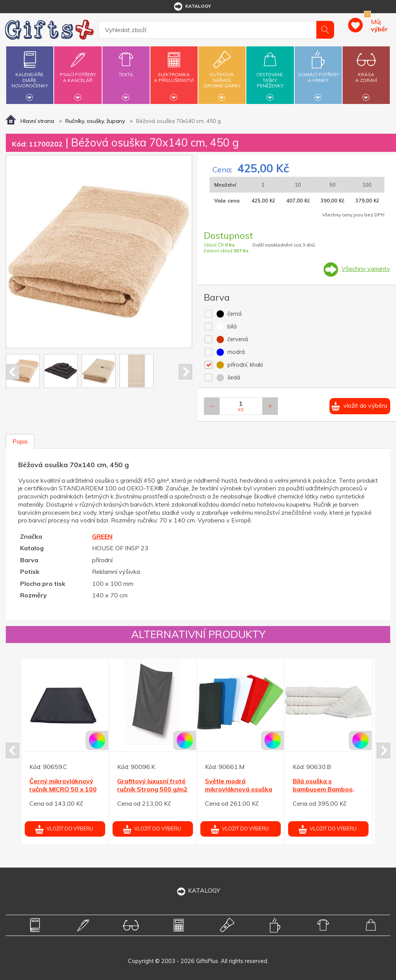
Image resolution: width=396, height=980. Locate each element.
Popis (20, 441)
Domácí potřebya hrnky (319, 73)
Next (185, 372)
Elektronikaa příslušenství (174, 73)
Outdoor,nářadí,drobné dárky (222, 74)
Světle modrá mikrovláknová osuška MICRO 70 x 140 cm (239, 789)
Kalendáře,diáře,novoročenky (30, 74)
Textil (126, 70)
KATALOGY (198, 890)
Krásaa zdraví (366, 73)
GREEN (102, 536)
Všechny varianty (366, 269)
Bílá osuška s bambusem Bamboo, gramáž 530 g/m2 (323, 789)
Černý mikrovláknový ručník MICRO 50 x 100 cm (63, 789)
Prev (13, 372)
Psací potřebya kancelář (78, 73)
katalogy (192, 7)
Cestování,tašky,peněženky (270, 74)
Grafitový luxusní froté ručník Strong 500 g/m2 (152, 785)
